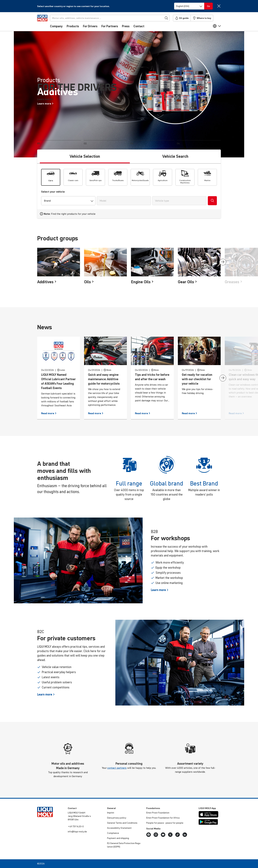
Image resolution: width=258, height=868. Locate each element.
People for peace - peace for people (165, 823)
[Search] (115, 18)
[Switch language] (189, 6)
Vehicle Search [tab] (175, 156)
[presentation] (223, 262)
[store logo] (47, 23)
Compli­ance (113, 833)
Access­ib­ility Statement (119, 828)
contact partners (117, 768)
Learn (160, 590)
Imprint (111, 813)
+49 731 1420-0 (76, 826)
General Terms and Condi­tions (122, 823)
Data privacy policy (117, 818)
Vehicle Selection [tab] (85, 156)
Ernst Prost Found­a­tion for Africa (163, 818)
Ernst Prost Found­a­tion (158, 813)
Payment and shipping (118, 838)
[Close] (219, 6)
